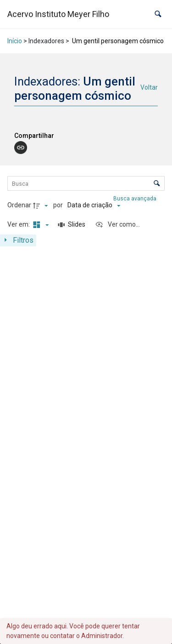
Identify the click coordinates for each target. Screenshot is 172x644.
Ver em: (19, 224)
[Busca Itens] (86, 183)
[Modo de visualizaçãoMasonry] (40, 225)
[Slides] (72, 225)
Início (15, 41)
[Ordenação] (94, 205)
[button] (158, 14)
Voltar (149, 87)
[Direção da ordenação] (42, 205)
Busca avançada (136, 199)
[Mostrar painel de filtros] (18, 240)
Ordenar (19, 205)
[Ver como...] (117, 225)
